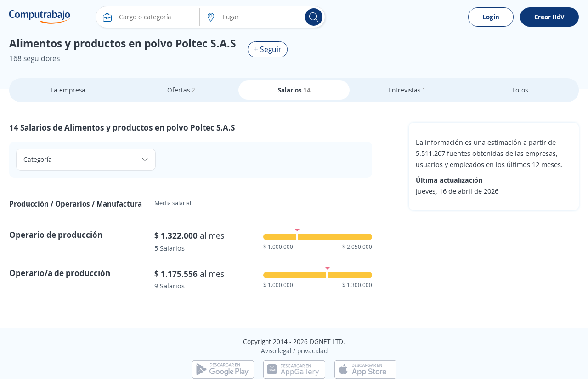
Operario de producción (56, 235)
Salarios (294, 90)
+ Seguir (268, 49)
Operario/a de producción (60, 273)
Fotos (520, 90)
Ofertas (181, 90)
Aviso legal (276, 351)
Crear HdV (549, 17)
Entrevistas (407, 90)
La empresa (68, 90)
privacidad (312, 351)
